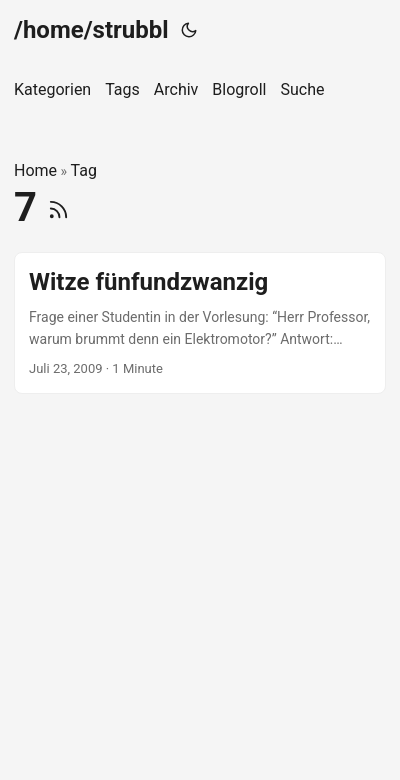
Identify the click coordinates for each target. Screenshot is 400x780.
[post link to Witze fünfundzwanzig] (200, 323)
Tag (84, 170)
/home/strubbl (91, 30)
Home (35, 170)
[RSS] (58, 207)
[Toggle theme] (189, 30)
